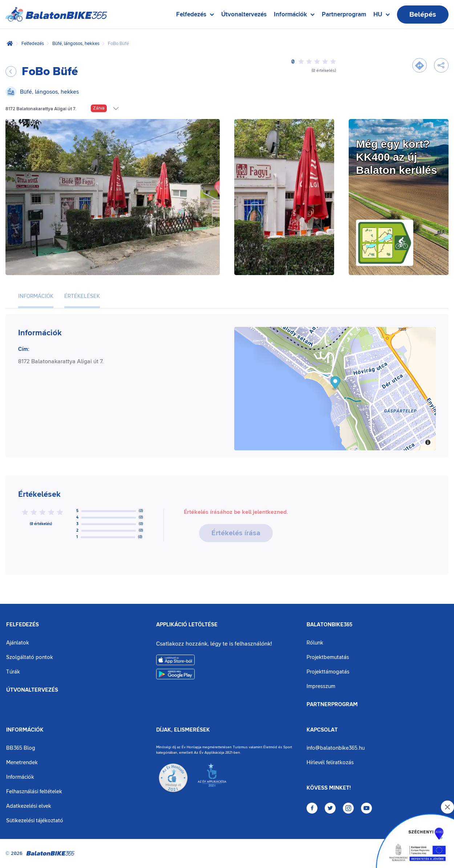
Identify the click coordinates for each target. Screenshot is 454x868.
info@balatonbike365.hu (336, 748)
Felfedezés (33, 44)
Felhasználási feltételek (34, 792)
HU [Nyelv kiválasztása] (382, 16)
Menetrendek (22, 763)
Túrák (13, 672)
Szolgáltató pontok (30, 657)
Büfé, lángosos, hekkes (76, 44)
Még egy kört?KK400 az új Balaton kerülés (396, 157)
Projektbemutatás (328, 657)
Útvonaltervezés (244, 15)
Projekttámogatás (328, 672)
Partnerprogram (344, 15)
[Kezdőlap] (10, 44)
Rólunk (315, 643)
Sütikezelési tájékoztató (35, 821)
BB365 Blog (21, 748)
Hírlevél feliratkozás (330, 763)
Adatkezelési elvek (29, 806)
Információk (25, 730)
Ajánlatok (18, 643)
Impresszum (321, 686)
